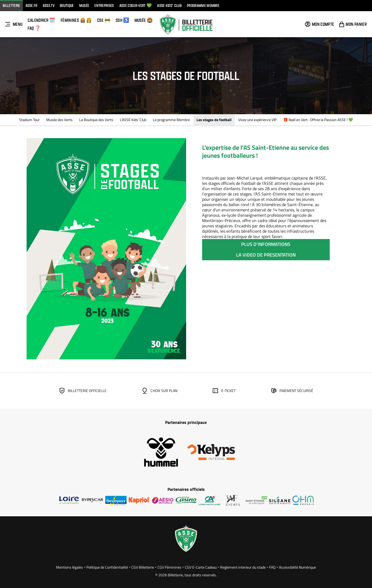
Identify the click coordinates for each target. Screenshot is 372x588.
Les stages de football (214, 120)
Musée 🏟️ (144, 20)
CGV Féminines (169, 567)
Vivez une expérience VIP (257, 120)
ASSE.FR (32, 5)
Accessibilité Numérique (297, 567)
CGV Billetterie (143, 567)
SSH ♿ (122, 20)
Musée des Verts (59, 120)
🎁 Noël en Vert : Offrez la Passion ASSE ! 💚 (318, 120)
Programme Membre (203, 5)
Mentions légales (70, 567)
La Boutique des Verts (96, 120)
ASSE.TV (49, 5)
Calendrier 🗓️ (41, 20)
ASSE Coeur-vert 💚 (136, 5)
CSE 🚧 (104, 20)
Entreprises (104, 5)
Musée (84, 5)
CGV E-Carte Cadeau (201, 567)
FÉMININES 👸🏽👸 (76, 20)
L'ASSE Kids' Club (133, 120)
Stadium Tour (29, 120)
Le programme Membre (171, 120)
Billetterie (11, 5)
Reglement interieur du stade (243, 567)
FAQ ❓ (34, 28)
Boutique (67, 5)
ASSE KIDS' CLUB (169, 5)
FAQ (272, 567)
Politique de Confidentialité (107, 567)
